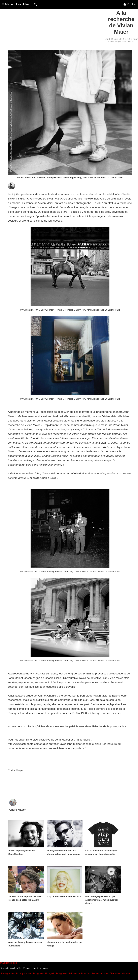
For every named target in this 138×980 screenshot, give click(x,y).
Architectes (93, 973)
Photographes (8, 973)
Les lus (23, 4)
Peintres (73, 973)
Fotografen (61, 973)
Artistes (82, 973)
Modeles (126, 973)
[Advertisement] (52, 30)
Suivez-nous (42, 968)
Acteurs (104, 973)
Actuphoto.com (10, 963)
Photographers (24, 973)
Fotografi (50, 973)
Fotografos (38, 973)
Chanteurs (115, 973)
